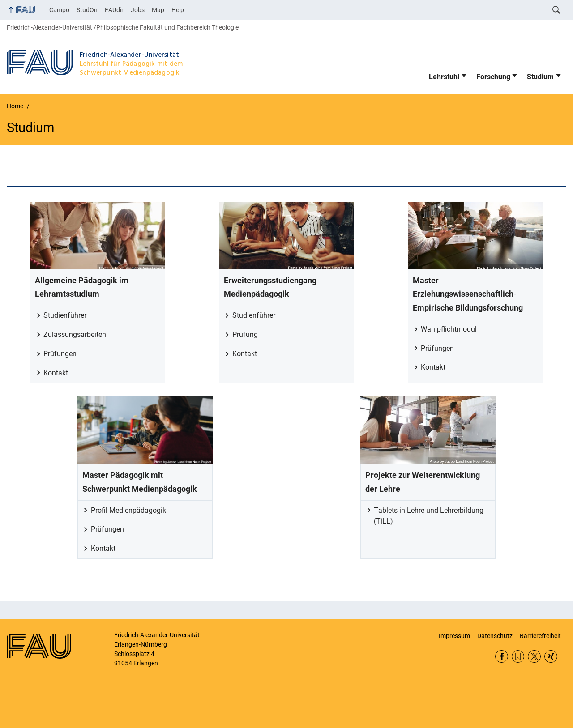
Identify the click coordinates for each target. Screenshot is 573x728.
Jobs (138, 10)
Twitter (534, 657)
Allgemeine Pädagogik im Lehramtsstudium (82, 287)
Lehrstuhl (444, 77)
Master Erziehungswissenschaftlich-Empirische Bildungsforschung (468, 294)
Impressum (454, 636)
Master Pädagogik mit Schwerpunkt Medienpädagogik (140, 482)
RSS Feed (518, 657)
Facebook (502, 657)
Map (158, 10)
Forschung (493, 77)
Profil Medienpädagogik (128, 510)
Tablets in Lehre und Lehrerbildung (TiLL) (429, 516)
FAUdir (114, 10)
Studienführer (65, 315)
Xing (551, 657)
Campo (59, 10)
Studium (540, 77)
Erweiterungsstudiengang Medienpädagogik (270, 287)
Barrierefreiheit (540, 636)
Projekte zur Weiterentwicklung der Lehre (423, 482)
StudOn (87, 10)
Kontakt (56, 373)
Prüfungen (60, 354)
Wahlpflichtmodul (449, 329)
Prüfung (245, 334)
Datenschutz (495, 636)
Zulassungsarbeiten (75, 334)
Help (178, 10)
